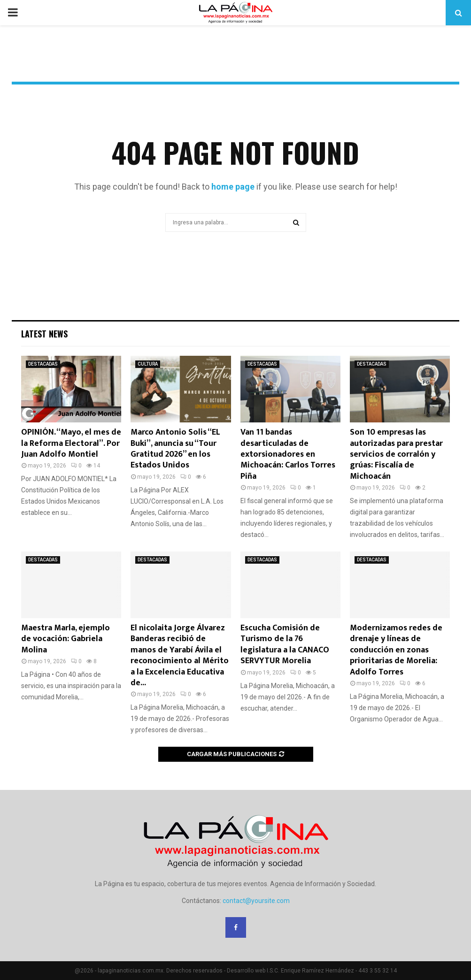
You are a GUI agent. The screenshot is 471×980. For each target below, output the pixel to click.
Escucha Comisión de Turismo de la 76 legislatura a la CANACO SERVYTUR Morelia (285, 644)
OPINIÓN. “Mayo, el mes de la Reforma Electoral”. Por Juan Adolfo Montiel (71, 443)
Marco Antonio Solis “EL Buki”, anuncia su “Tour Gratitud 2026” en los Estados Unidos (175, 449)
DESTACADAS (43, 364)
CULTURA (148, 364)
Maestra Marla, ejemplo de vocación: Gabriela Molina (66, 639)
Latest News (44, 334)
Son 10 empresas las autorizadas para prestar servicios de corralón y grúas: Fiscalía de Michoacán (396, 454)
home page (233, 187)
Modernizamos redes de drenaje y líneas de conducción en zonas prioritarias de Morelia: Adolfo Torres (396, 650)
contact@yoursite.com (256, 901)
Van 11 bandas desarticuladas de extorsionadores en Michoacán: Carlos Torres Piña (288, 454)
